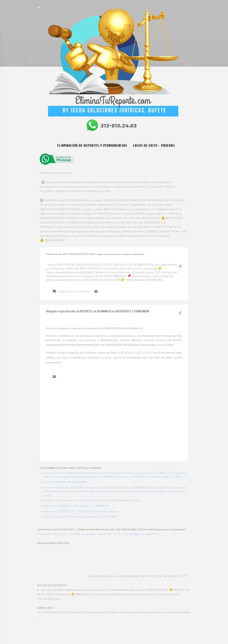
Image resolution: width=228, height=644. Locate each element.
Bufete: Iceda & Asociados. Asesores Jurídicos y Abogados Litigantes (109, 534)
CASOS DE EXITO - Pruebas (154, 146)
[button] (180, 267)
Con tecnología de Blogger (114, 624)
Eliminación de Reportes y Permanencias (92, 146)
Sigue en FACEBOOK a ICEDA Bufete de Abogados (81, 511)
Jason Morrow (126, 631)
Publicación (45, 534)
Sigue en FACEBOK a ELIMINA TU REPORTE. (76, 506)
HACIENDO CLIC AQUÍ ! (135, 353)
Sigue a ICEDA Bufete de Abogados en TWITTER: (80, 517)
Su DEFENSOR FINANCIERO (66, 482)
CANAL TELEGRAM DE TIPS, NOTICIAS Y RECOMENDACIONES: (92, 500)
